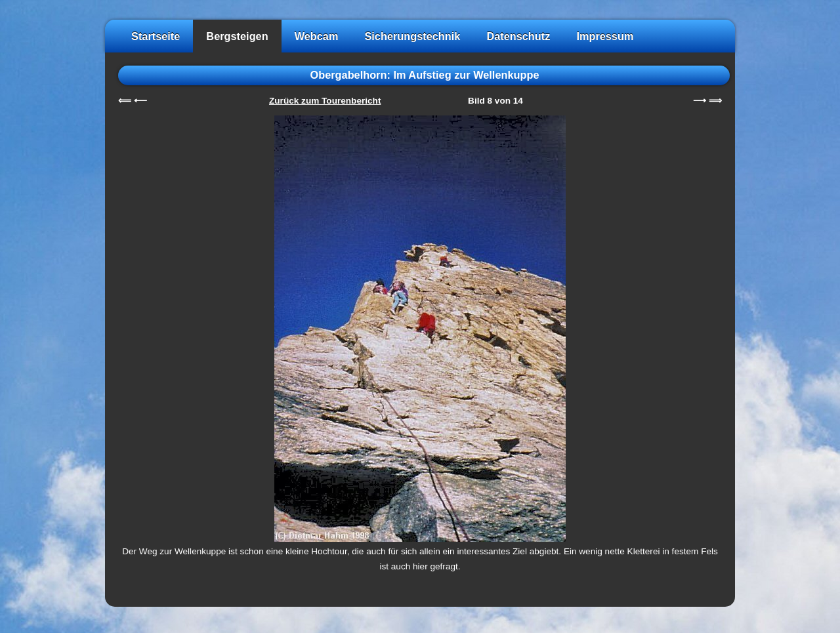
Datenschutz (518, 36)
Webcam (317, 36)
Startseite (156, 36)
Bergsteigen (237, 36)
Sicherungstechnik (412, 36)
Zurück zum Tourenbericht (325, 101)
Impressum (605, 36)
